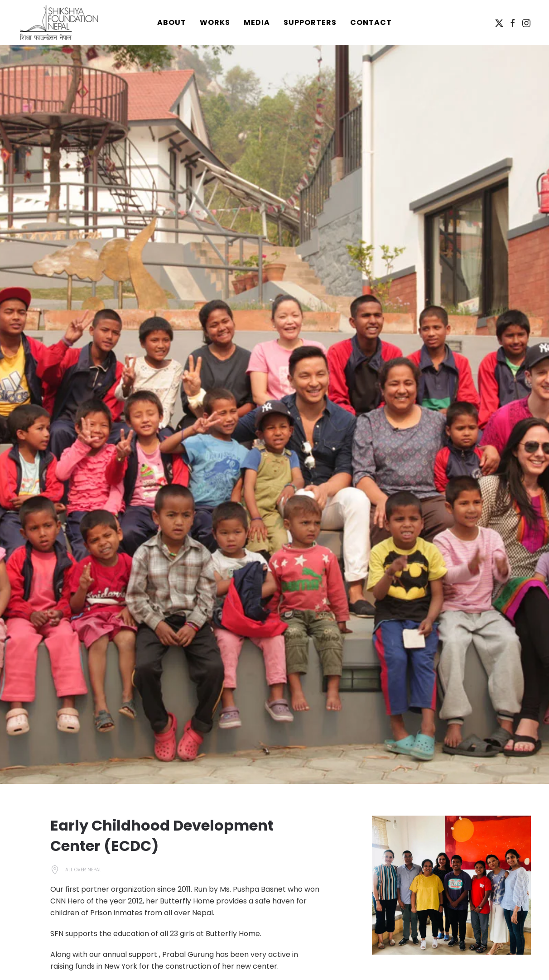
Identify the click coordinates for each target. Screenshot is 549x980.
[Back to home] (59, 23)
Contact (371, 22)
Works (215, 22)
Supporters (310, 22)
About (172, 22)
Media (257, 22)
